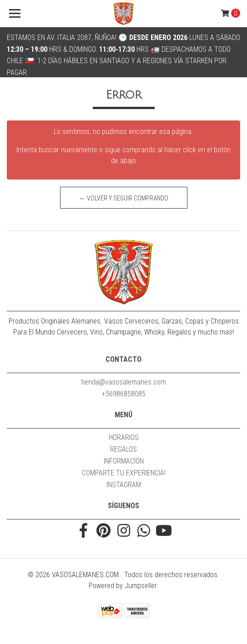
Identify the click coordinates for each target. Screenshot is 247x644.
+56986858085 (124, 394)
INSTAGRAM (124, 485)
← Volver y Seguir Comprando (124, 198)
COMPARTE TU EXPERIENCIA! (124, 473)
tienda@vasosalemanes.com (123, 382)
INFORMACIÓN (124, 461)
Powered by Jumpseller (123, 586)
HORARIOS (124, 437)
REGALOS (123, 449)
